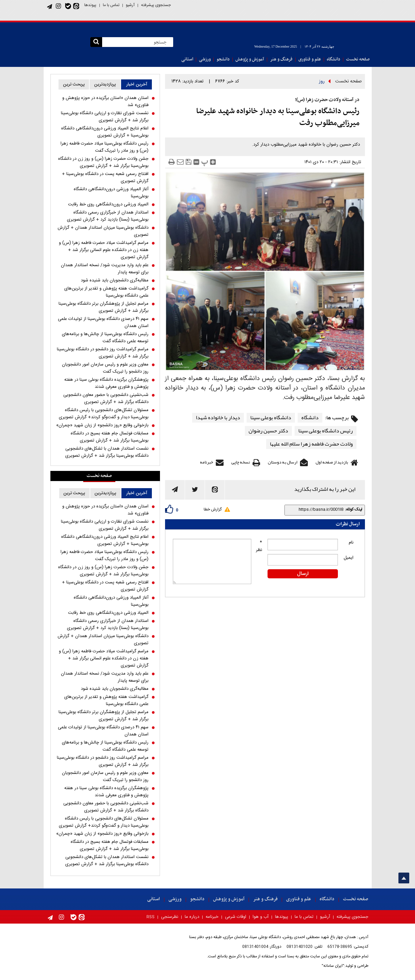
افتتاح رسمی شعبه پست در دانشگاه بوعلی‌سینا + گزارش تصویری (105, 178)
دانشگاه (333, 59)
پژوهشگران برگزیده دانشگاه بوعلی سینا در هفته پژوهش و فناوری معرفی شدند (106, 383)
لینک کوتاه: (354, 509)
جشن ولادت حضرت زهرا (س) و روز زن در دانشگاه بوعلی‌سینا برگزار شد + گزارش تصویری (103, 162)
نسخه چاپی (241, 462)
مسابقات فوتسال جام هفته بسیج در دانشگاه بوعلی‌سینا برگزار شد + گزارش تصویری (110, 437)
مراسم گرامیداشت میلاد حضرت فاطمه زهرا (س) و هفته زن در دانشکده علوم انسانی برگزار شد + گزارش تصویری (104, 250)
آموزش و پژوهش (250, 59)
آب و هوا (261, 917)
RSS (151, 917)
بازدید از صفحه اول (332, 462)
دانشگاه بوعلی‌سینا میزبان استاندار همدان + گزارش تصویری (103, 231)
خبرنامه (206, 462)
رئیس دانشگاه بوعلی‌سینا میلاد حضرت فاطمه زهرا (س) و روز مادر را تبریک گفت (105, 147)
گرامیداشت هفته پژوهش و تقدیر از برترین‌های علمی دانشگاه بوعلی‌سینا (106, 292)
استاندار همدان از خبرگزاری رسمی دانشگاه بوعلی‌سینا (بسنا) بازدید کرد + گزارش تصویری (108, 216)
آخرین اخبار (137, 84)
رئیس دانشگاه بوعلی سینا (326, 431)
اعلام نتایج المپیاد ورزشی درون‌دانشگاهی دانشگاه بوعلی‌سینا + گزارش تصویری (105, 132)
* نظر (259, 546)
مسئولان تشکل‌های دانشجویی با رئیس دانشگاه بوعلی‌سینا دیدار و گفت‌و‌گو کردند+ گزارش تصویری (104, 414)
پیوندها (90, 5)
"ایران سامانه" (333, 966)
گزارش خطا (213, 509)
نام (351, 543)
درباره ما (192, 917)
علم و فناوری (310, 59)
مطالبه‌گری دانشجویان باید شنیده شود (115, 281)
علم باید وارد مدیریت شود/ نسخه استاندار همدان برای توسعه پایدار (105, 269)
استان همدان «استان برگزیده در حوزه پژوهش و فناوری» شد (105, 102)
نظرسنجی (170, 917)
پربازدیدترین (105, 84)
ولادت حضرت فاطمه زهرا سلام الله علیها (311, 444)
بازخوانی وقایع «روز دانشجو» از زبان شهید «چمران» (102, 425)
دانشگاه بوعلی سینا (271, 418)
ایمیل (349, 558)
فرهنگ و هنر (281, 59)
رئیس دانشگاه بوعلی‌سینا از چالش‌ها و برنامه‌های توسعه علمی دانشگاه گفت (105, 338)
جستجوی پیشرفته (156, 5)
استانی (187, 59)
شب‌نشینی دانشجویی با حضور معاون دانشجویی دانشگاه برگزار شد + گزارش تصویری (106, 399)
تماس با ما (111, 5)
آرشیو (130, 5)
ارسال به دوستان (283, 462)
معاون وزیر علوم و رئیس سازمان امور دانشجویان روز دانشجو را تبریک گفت (105, 368)
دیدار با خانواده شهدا (218, 418)
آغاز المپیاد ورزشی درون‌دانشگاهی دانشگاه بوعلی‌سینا (111, 193)
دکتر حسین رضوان (268, 431)
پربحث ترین (74, 84)
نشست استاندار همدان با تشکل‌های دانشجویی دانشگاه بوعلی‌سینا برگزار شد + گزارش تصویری (107, 452)
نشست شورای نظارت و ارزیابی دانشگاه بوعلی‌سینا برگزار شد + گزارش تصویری (105, 117)
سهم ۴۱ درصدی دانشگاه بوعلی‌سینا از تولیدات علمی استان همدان (103, 323)
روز (322, 81)
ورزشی (205, 59)
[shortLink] (316, 509)
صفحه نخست (358, 59)
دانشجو (223, 59)
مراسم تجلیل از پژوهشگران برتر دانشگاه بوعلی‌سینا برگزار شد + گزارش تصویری (103, 307)
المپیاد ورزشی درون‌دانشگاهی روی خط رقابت (108, 205)
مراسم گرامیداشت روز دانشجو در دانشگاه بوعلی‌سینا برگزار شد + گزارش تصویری (103, 353)
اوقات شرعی (236, 917)
